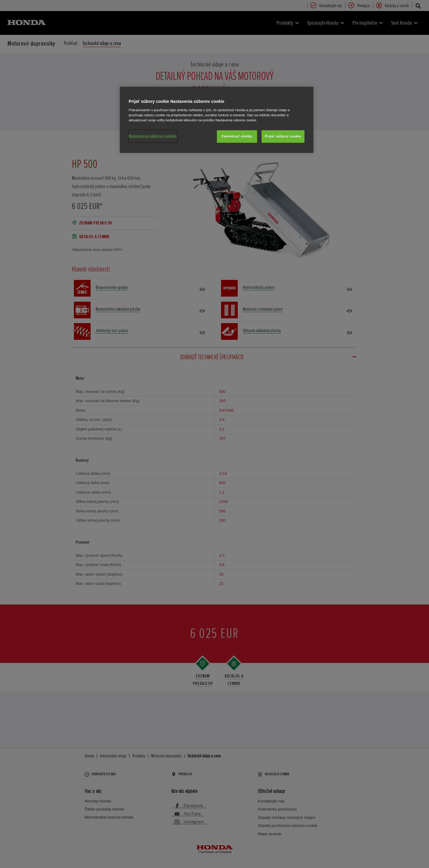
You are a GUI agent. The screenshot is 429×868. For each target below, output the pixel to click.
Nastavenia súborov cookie (153, 136)
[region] (217, 120)
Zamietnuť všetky (237, 136)
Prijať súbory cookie (283, 136)
